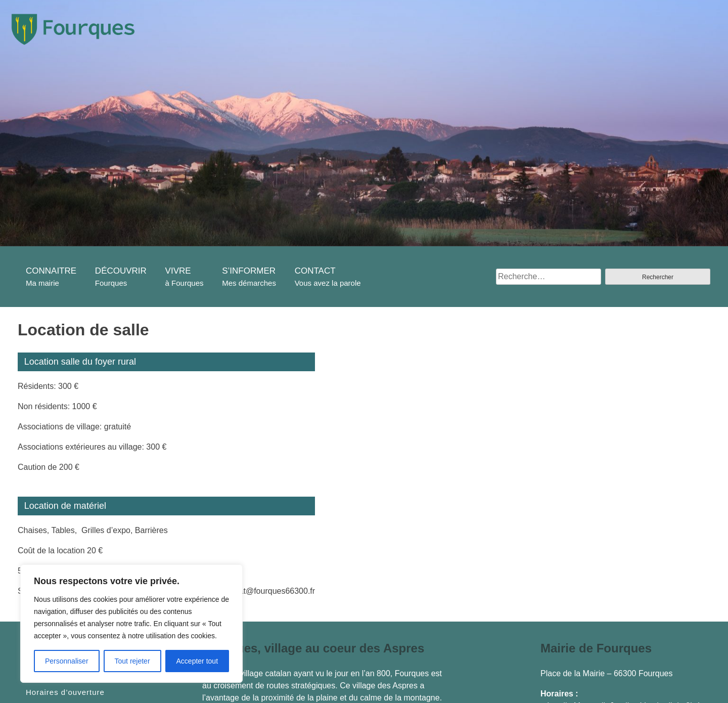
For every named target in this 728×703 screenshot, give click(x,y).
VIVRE (178, 271)
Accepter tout (197, 661)
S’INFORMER (249, 271)
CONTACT (315, 271)
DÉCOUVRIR (121, 271)
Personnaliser (67, 661)
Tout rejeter (132, 661)
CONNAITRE (51, 271)
